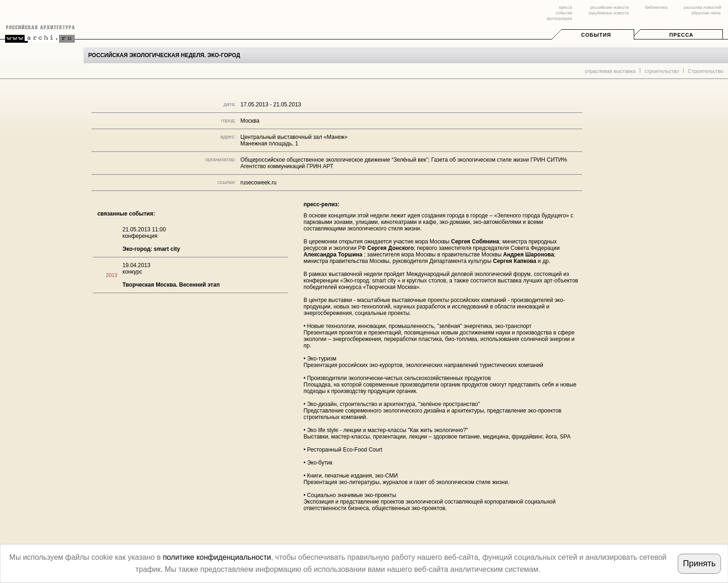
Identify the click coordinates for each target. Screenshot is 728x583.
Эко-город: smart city (151, 249)
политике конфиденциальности (217, 557)
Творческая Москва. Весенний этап (171, 285)
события (564, 13)
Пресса (681, 35)
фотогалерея (559, 19)
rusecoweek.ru (259, 183)
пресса (565, 7)
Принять (699, 563)
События (596, 35)
